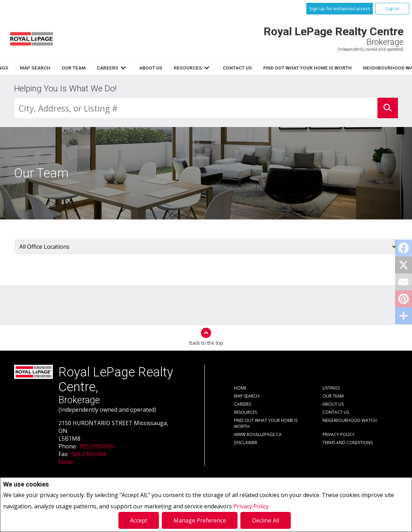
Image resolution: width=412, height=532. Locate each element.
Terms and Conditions (348, 443)
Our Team (159, 68)
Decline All (266, 520)
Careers (193, 68)
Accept (139, 520)
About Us (236, 68)
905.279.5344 (88, 454)
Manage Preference (200, 520)
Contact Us (323, 68)
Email (66, 462)
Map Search (120, 68)
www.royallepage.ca (258, 434)
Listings (83, 68)
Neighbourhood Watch (350, 420)
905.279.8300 (97, 446)
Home (54, 68)
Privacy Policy (251, 506)
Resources (273, 68)
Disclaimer (246, 443)
